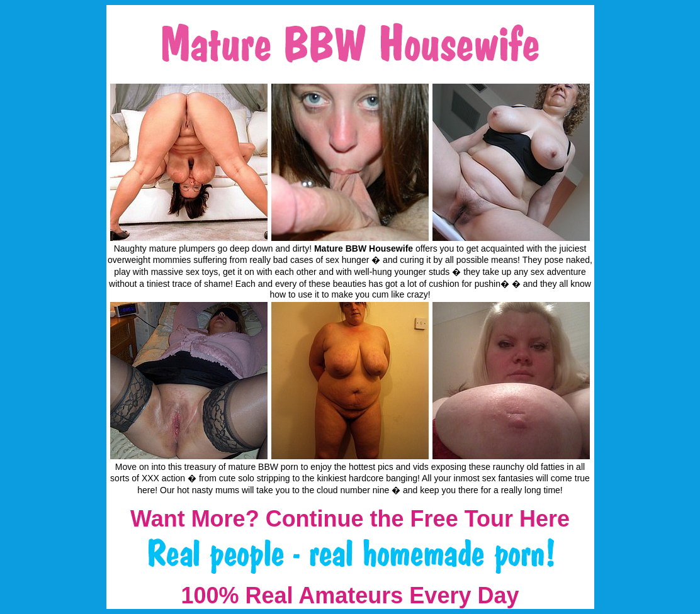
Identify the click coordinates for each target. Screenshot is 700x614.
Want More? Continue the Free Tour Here (350, 519)
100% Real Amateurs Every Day (350, 595)
